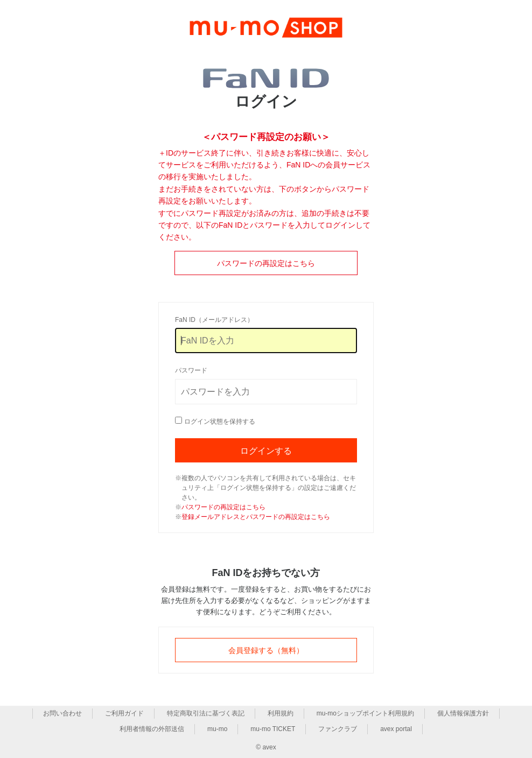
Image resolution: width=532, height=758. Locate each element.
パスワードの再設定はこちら (266, 263)
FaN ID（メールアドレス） (214, 320)
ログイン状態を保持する (220, 422)
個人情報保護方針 (463, 713)
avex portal (396, 729)
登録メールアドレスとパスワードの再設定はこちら (256, 517)
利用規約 (281, 713)
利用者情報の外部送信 (152, 729)
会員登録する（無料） (266, 650)
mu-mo (217, 729)
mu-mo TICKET (273, 729)
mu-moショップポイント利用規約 (365, 713)
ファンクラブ (338, 729)
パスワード (191, 370)
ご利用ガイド (124, 713)
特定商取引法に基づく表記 (206, 713)
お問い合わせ (62, 713)
